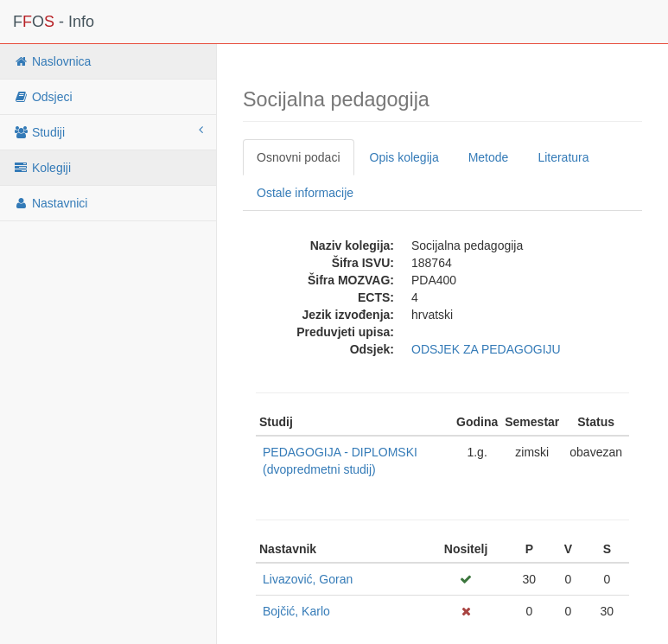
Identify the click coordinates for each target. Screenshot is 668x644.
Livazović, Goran (308, 579)
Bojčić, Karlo (296, 611)
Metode (489, 157)
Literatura (563, 157)
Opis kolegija (404, 157)
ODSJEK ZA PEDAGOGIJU (486, 349)
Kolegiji (42, 168)
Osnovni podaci (299, 157)
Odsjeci (43, 97)
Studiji (108, 131)
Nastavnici (50, 203)
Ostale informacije (305, 193)
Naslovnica (52, 61)
